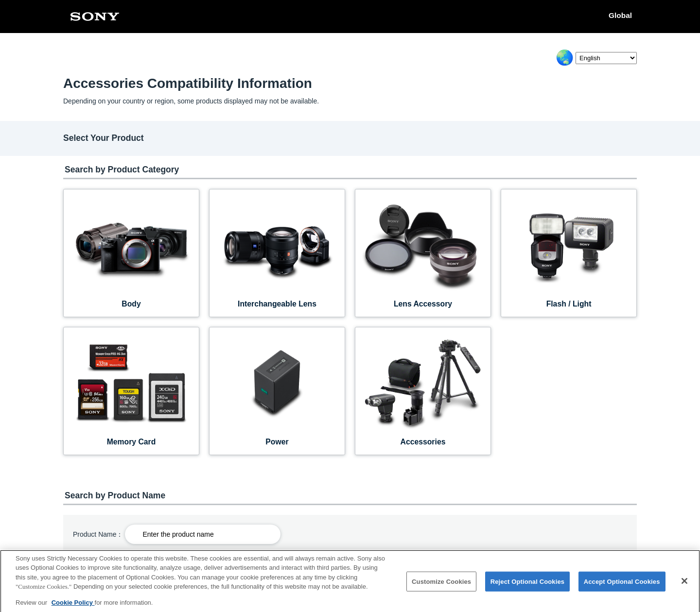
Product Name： (98, 534)
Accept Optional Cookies (622, 585)
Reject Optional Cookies (528, 585)
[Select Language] (606, 58)
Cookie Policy (73, 606)
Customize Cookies (441, 585)
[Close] (684, 584)
